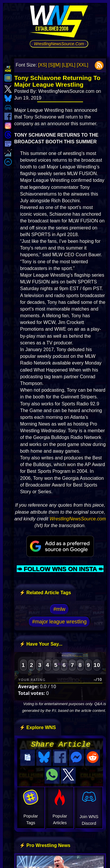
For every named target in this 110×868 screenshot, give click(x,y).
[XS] (43, 65)
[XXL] (83, 65)
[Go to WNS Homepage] (59, 22)
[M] (57, 65)
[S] (51, 65)
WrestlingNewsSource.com (78, 519)
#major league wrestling (60, 622)
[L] (65, 65)
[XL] (71, 65)
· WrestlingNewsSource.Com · (59, 44)
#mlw (59, 609)
